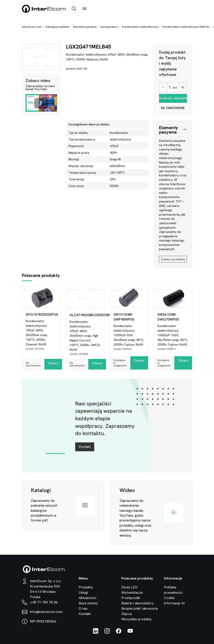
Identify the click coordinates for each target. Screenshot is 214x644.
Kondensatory (109, 27)
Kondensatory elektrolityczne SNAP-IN (186, 27)
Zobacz (53, 363)
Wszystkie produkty (136, 619)
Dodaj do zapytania (173, 98)
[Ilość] (169, 87)
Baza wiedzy (88, 603)
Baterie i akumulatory (137, 603)
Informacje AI (174, 603)
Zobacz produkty (173, 259)
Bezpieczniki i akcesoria (139, 608)
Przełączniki (131, 598)
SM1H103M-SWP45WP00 (124, 317)
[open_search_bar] (74, 9)
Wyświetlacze (132, 592)
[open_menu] (84, 9)
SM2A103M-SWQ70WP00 (168, 317)
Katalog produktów (57, 27)
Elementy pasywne (85, 27)
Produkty (86, 587)
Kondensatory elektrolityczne (140, 27)
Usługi (83, 592)
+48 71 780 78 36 (44, 602)
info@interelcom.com (46, 612)
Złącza (127, 614)
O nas (83, 608)
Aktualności (87, 598)
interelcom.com (32, 27)
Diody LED (129, 587)
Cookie (169, 598)
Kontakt (85, 447)
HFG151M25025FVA (42, 314)
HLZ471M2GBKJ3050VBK (87, 315)
